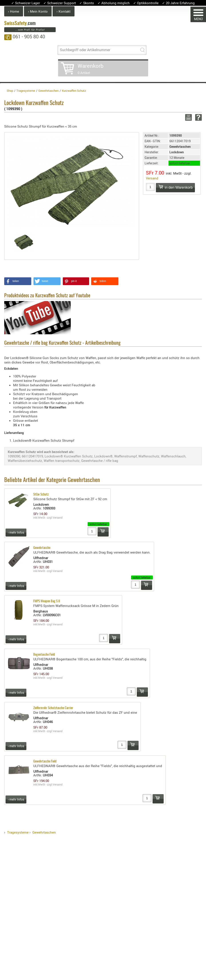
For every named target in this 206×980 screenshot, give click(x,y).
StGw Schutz (41, 495)
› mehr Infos (16, 532)
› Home (14, 11)
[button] (18, 281)
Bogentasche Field (44, 655)
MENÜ (198, 15)
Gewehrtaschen (44, 832)
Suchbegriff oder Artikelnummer (85, 50)
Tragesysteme (18, 832)
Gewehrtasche (42, 548)
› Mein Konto (38, 11)
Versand (152, 178)
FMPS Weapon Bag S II (47, 601)
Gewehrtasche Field (45, 761)
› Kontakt (64, 11)
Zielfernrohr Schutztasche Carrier (53, 708)
